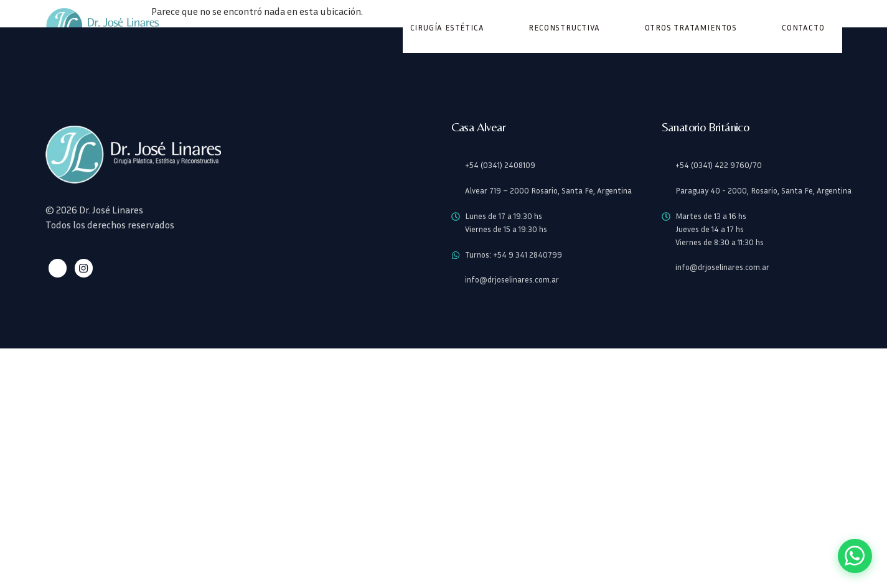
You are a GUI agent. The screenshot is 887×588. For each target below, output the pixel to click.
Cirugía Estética (447, 28)
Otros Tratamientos (691, 28)
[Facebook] (57, 268)
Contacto (803, 28)
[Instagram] (82, 268)
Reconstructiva (564, 28)
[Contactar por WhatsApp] (853, 554)
